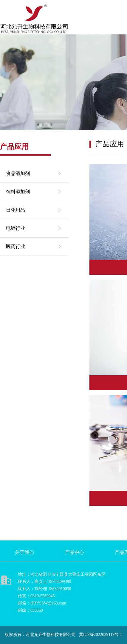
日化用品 (16, 210)
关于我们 (24, 552)
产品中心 (75, 552)
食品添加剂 (18, 173)
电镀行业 (16, 228)
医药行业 (16, 246)
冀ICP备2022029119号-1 (101, 635)
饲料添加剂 (18, 192)
